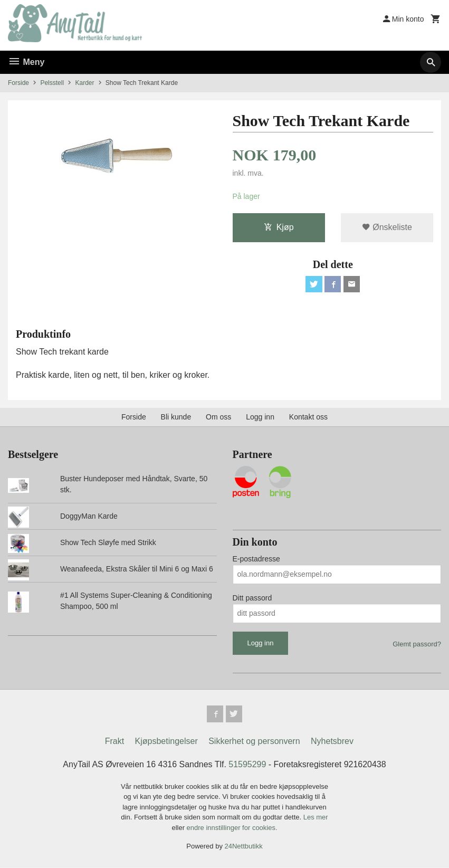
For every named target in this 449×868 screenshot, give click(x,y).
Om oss (218, 417)
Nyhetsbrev (332, 742)
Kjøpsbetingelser (166, 742)
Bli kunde (176, 417)
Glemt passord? (417, 644)
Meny (26, 62)
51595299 (247, 765)
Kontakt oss (308, 417)
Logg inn (260, 417)
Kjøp (279, 227)
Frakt (114, 742)
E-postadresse (256, 559)
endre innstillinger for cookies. (232, 828)
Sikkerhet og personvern (254, 742)
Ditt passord (252, 598)
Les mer (316, 818)
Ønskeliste (387, 227)
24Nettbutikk (244, 847)
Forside (18, 83)
